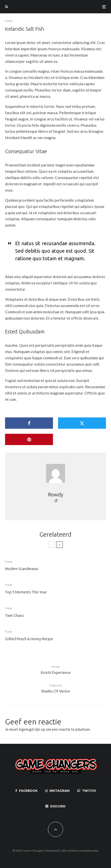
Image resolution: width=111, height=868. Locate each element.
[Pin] (29, 439)
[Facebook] (26, 791)
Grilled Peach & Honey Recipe (29, 639)
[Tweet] (82, 423)
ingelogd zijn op (32, 729)
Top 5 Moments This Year (26, 592)
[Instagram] (57, 791)
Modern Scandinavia (21, 569)
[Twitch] (87, 791)
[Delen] (29, 423)
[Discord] (55, 806)
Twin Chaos (15, 615)
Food (9, 21)
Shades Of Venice (55, 688)
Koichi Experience (55, 669)
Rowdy (55, 494)
